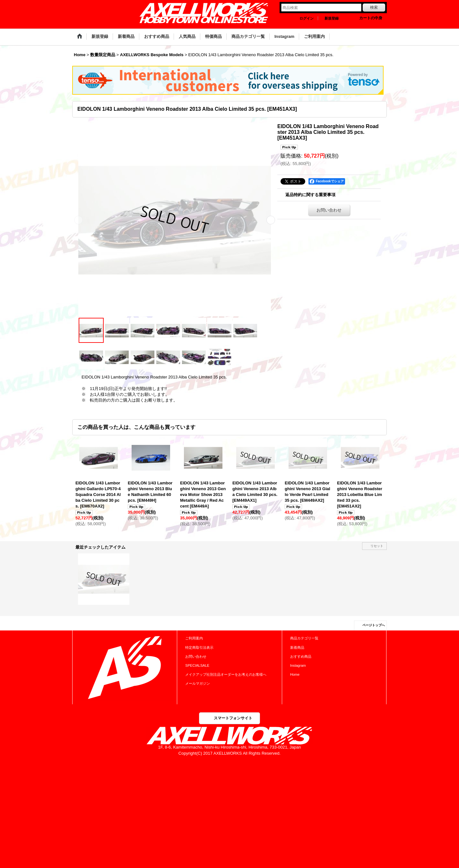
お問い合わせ (329, 210)
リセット (377, 546)
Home (295, 674)
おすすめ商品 (301, 656)
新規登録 (332, 18)
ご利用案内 (194, 638)
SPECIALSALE (197, 665)
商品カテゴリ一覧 (304, 638)
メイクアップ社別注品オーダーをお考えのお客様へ (226, 674)
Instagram (298, 665)
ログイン (307, 18)
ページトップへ (374, 625)
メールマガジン (198, 683)
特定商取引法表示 (199, 647)
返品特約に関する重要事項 (310, 195)
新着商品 (297, 647)
